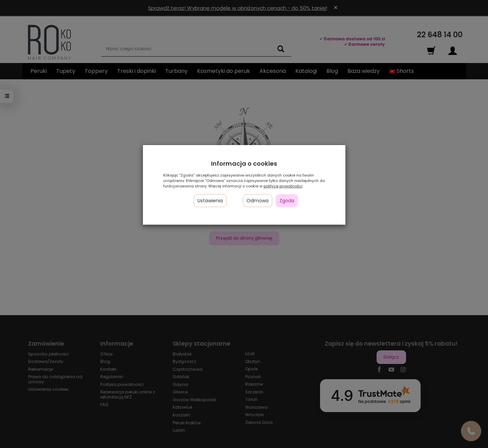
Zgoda (287, 201)
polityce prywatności (283, 186)
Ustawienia (210, 201)
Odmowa (258, 201)
